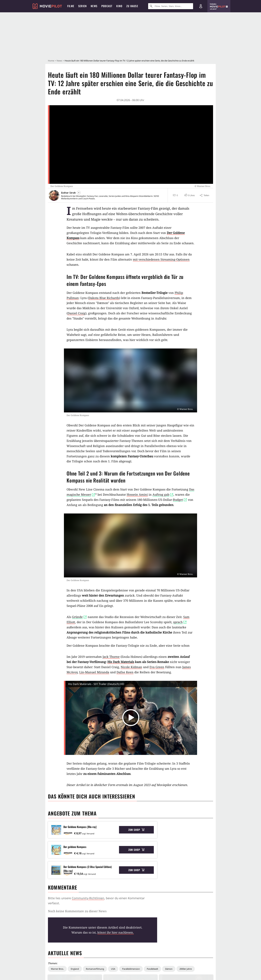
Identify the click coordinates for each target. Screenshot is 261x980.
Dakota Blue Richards (104, 298)
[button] (190, 195)
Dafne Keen (125, 672)
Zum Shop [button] (136, 830)
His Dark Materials (121, 662)
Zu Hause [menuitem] (132, 6)
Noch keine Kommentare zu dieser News (77, 911)
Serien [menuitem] (82, 6)
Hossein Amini (137, 494)
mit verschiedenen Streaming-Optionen (161, 259)
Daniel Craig (76, 313)
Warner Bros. (57, 969)
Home (51, 61)
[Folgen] (79, 193)
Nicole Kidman (131, 667)
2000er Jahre (186, 969)
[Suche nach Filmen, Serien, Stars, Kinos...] (171, 6)
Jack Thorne (111, 657)
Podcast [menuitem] (107, 6)
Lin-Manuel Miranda (94, 672)
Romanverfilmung (95, 969)
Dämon (169, 969)
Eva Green (157, 667)
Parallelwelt (152, 969)
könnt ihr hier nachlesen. (116, 932)
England (75, 969)
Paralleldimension (131, 969)
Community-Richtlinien (88, 898)
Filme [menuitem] (71, 6)
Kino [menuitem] (119, 6)
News (59, 61)
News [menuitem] (94, 6)
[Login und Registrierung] (201, 6)
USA (113, 969)
